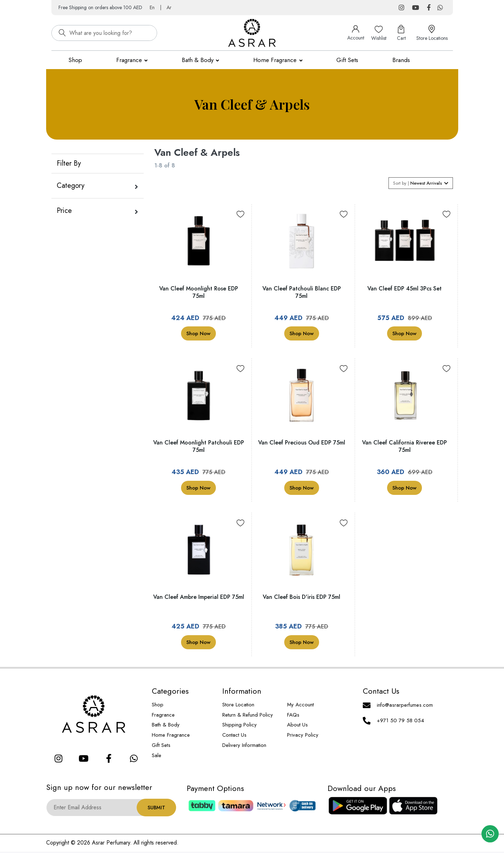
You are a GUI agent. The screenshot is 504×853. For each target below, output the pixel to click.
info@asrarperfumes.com (405, 706)
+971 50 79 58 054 (400, 722)
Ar (169, 7)
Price (64, 211)
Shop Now (198, 335)
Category (71, 186)
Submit (156, 809)
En (152, 7)
